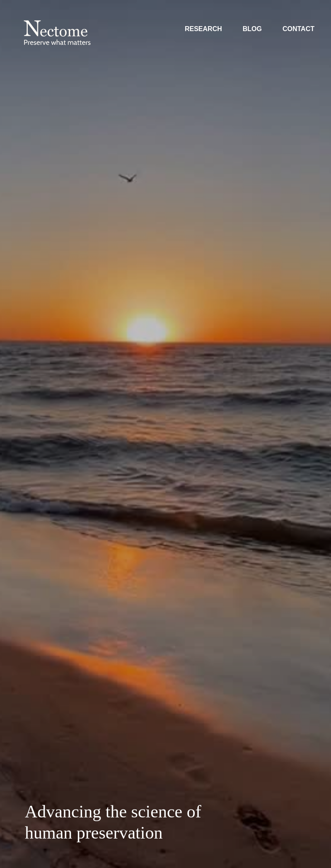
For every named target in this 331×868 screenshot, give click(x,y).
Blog (252, 29)
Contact (298, 29)
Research (203, 29)
